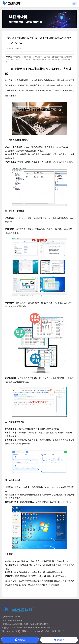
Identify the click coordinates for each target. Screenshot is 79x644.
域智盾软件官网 (50, 631)
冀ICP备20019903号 (10, 631)
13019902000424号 (37, 631)
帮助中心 (61, 631)
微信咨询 (59, 640)
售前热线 (20, 640)
